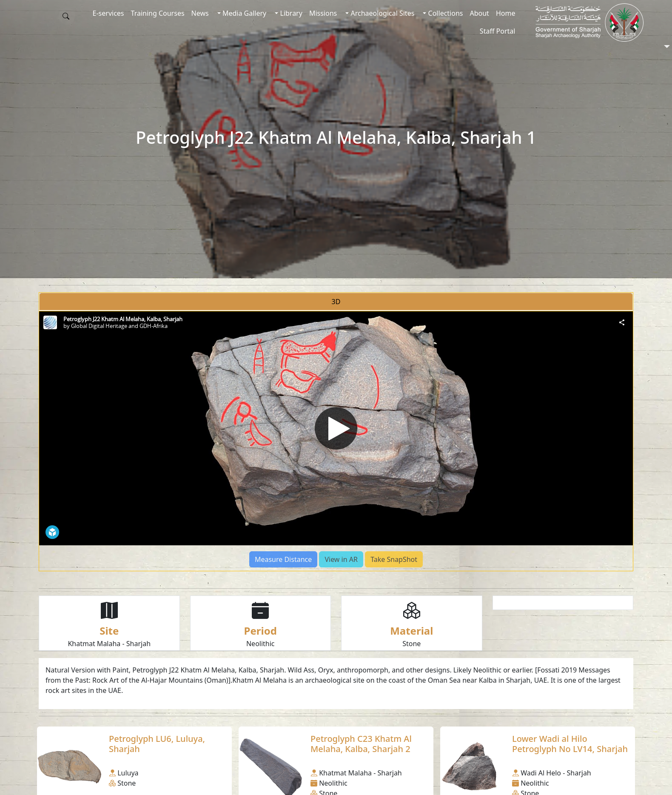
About (479, 13)
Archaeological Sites (382, 13)
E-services (108, 13)
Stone (411, 644)
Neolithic (261, 644)
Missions (323, 13)
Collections (444, 13)
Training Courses (158, 13)
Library (290, 13)
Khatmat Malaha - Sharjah (109, 644)
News (200, 13)
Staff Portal (498, 31)
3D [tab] (336, 302)
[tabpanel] (336, 441)
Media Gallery (243, 13)
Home (506, 13)
